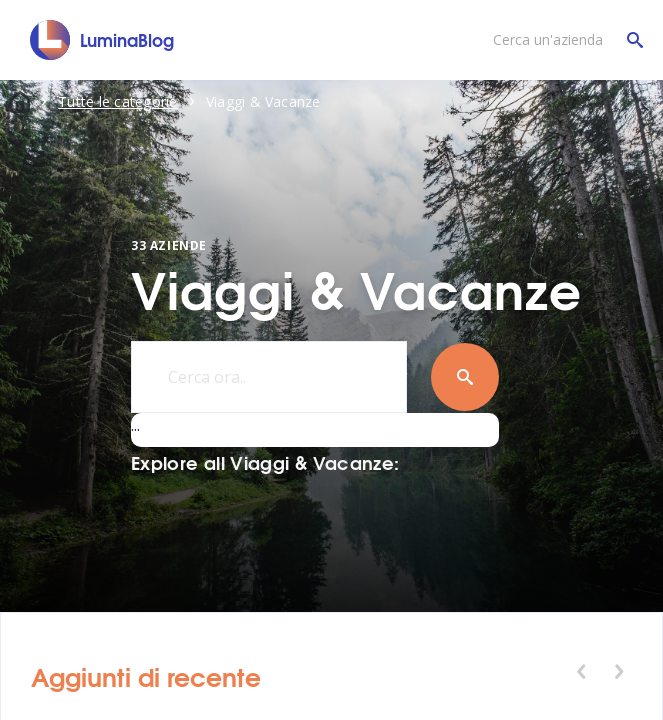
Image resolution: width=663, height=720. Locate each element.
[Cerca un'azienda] (563, 40)
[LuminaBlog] (102, 40)
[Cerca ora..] (269, 377)
